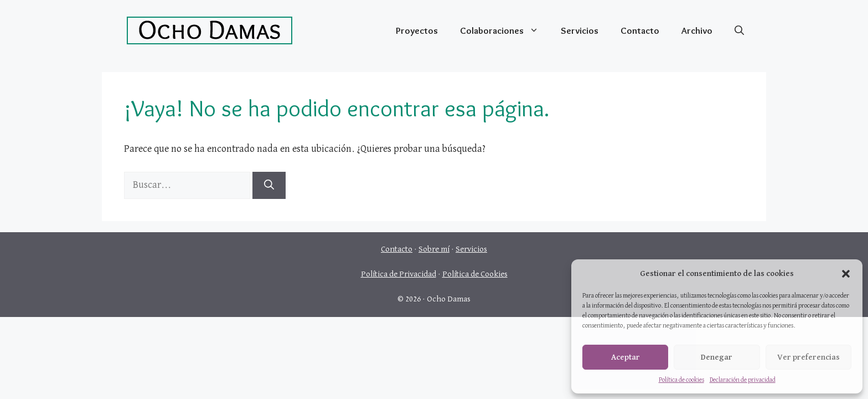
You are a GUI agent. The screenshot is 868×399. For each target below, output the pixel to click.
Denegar (717, 357)
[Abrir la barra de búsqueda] (739, 30)
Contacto (640, 30)
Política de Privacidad (399, 274)
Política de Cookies (475, 274)
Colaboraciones (505, 30)
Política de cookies (681, 380)
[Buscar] (269, 185)
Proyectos (417, 30)
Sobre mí (434, 249)
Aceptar (626, 357)
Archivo (697, 30)
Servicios (580, 30)
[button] (846, 274)
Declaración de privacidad (743, 380)
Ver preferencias (808, 357)
